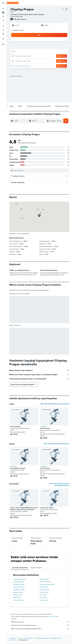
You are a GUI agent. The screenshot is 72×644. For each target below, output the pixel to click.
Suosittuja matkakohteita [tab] (20, 568)
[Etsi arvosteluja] (41, 170)
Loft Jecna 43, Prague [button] (47, 508)
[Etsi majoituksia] (3, 13)
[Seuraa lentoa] (3, 30)
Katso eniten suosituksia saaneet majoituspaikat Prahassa (59, 484)
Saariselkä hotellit (19, 582)
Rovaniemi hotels (18, 600)
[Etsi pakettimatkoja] (3, 20)
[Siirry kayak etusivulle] (13, 3)
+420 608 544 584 (17, 16)
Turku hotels (43, 597)
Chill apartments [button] (15, 426)
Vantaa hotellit (44, 587)
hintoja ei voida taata (53, 616)
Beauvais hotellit (18, 592)
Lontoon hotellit (44, 592)
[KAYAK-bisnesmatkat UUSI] (3, 34)
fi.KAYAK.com (13, 638)
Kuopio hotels (44, 600)
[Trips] (3, 39)
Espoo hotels (17, 597)
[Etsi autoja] (3, 16)
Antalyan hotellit (44, 590)
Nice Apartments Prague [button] (18, 468)
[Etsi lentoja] (3, 9)
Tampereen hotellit (19, 590)
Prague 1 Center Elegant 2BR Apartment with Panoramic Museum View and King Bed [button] (24, 509)
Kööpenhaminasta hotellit (47, 584)
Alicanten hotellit (18, 587)
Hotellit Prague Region (55, 638)
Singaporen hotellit (19, 584)
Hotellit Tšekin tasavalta (41, 638)
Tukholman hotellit (45, 582)
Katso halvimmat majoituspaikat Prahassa (56, 444)
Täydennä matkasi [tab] (36, 568)
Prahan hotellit (13, 640)
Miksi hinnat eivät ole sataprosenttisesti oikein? (40, 629)
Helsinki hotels (18, 595)
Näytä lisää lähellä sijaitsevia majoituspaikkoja (55, 404)
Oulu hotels (43, 595)
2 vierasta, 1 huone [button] (18, 30)
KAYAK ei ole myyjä (40, 622)
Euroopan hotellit (29, 638)
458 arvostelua (21, 19)
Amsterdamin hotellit (20, 579)
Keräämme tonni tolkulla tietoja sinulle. (40, 625)
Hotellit (20, 638)
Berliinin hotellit (44, 579)
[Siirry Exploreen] (3, 26)
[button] (3, 3)
